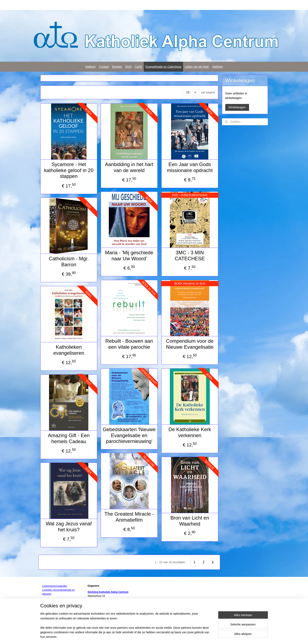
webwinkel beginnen (173, 636)
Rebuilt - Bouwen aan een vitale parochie (129, 344)
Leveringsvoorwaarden (55, 586)
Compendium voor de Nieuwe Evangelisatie (190, 344)
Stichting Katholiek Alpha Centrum (108, 592)
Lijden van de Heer (197, 67)
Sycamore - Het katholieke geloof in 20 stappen (69, 170)
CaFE (139, 67)
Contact (104, 67)
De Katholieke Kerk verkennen (190, 432)
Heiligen (218, 67)
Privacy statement (98, 620)
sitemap (152, 636)
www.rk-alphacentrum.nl (101, 616)
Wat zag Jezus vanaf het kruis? (69, 527)
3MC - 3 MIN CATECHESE (190, 256)
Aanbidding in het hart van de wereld (129, 167)
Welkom (90, 67)
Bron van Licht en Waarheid (190, 521)
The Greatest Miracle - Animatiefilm (129, 517)
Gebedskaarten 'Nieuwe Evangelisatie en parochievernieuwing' (129, 435)
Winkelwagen (237, 107)
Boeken (117, 67)
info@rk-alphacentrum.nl (104, 612)
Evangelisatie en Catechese (163, 67)
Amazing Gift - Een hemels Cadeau (69, 438)
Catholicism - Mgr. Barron (69, 262)
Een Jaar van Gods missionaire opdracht (190, 167)
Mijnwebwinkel (205, 636)
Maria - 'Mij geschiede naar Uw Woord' (129, 256)
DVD (128, 67)
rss (159, 636)
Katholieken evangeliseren (69, 350)
